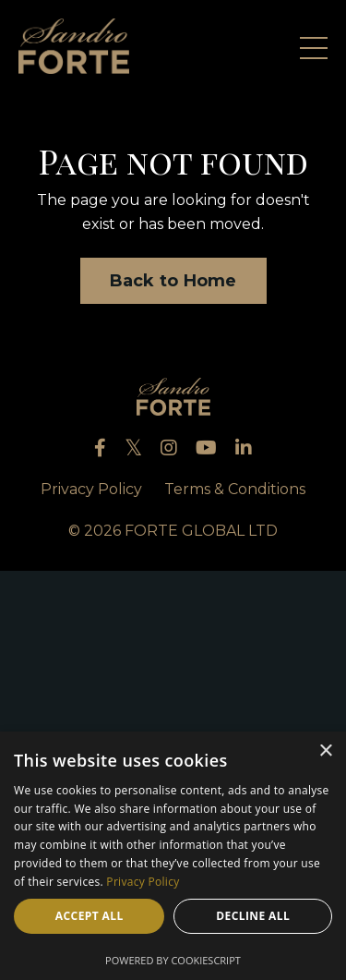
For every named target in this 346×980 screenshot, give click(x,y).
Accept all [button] (89, 916)
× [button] (325, 751)
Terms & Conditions (235, 489)
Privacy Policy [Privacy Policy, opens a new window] (143, 882)
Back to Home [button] (173, 281)
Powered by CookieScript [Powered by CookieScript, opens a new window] (173, 960)
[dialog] (173, 856)
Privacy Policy (91, 489)
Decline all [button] (253, 916)
